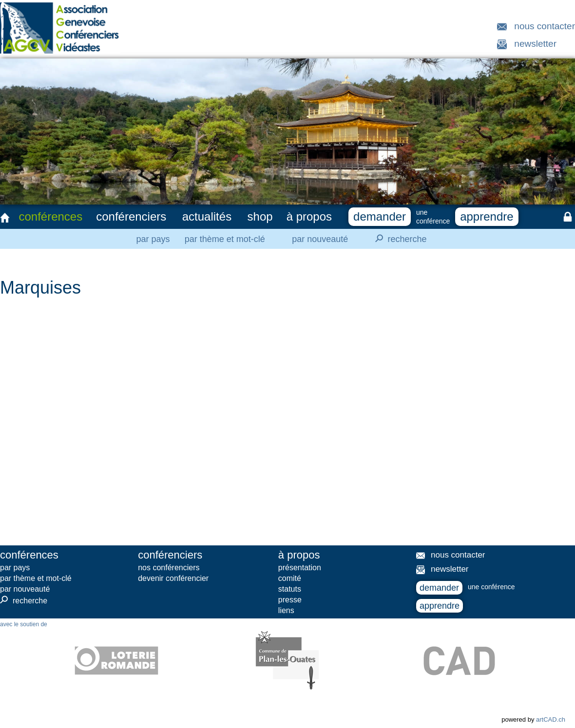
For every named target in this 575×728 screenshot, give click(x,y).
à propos (309, 216)
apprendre (487, 216)
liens (286, 610)
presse (290, 600)
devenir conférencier (173, 578)
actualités (207, 216)
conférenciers (131, 216)
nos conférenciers (169, 568)
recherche (398, 239)
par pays (153, 239)
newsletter (535, 44)
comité (290, 578)
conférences (50, 216)
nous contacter (545, 26)
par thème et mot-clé (225, 239)
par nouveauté (320, 239)
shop (260, 216)
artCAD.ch (551, 719)
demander (380, 216)
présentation (300, 568)
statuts (290, 589)
